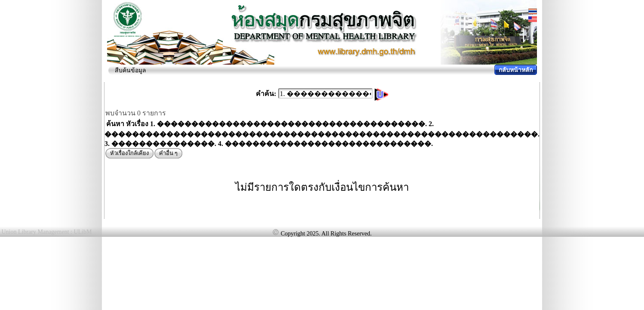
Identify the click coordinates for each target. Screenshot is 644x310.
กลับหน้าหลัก (516, 70)
